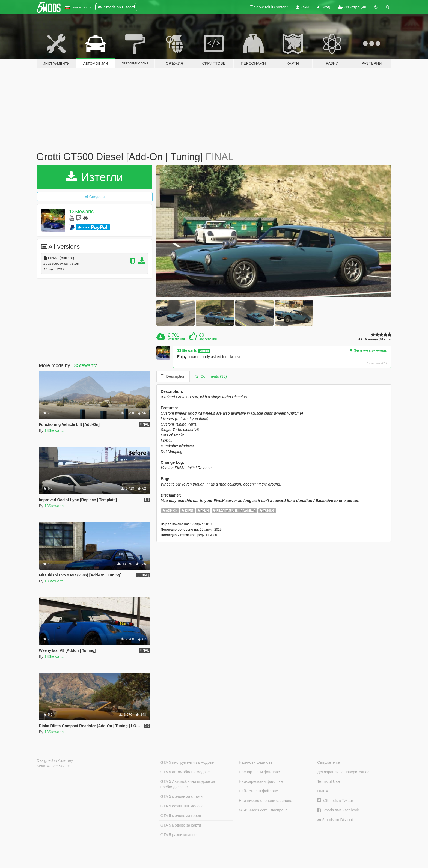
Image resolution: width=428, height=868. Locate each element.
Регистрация (352, 7)
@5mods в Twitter (335, 801)
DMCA (323, 791)
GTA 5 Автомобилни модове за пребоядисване (188, 784)
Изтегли (95, 177)
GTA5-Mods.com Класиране (263, 810)
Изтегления (176, 339)
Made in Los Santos (54, 766)
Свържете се (329, 762)
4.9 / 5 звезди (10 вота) (375, 339)
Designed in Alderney (55, 760)
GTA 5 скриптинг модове (182, 806)
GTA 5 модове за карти (181, 825)
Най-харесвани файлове (261, 781)
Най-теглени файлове (258, 791)
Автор (204, 351)
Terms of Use (328, 781)
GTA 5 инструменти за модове (187, 762)
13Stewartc (81, 212)
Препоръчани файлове (259, 772)
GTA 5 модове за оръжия (183, 796)
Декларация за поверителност (344, 772)
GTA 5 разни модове (179, 835)
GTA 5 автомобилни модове (185, 772)
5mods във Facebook (338, 810)
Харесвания (208, 339)
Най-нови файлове (256, 762)
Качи (302, 7)
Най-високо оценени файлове (265, 801)
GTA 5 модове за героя (181, 816)
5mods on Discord (335, 820)
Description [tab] (173, 376)
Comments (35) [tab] (211, 376)
